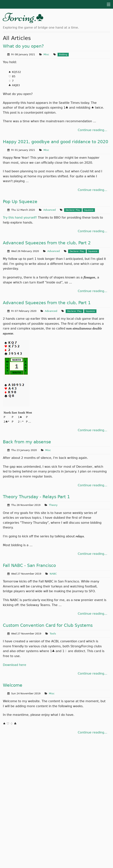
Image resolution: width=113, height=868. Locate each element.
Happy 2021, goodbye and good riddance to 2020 (56, 142)
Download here (15, 665)
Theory (53, 505)
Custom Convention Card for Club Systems (48, 625)
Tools (53, 634)
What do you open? (23, 46)
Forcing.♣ (23, 17)
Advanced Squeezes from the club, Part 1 (47, 303)
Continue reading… (92, 130)
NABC (53, 574)
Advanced (49, 210)
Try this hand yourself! (20, 218)
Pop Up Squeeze (20, 202)
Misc (46, 54)
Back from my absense (27, 442)
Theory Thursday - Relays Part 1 (36, 497)
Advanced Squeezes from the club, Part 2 (47, 243)
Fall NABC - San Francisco (29, 565)
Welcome (13, 685)
